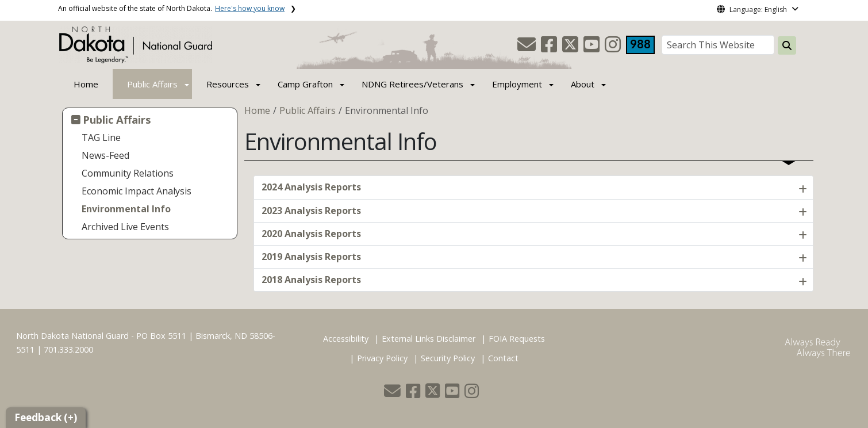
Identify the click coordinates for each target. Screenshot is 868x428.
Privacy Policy (382, 358)
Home (86, 84)
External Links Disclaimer (429, 339)
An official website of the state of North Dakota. (171, 8)
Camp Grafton (305, 84)
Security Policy (448, 358)
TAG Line (101, 137)
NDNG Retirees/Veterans (412, 84)
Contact (503, 358)
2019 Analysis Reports (311, 257)
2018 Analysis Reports (311, 280)
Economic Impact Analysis (137, 191)
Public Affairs (152, 84)
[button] (528, 48)
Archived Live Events (125, 227)
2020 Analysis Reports (311, 234)
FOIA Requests (517, 339)
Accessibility (346, 339)
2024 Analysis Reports (311, 187)
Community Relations (128, 173)
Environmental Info (126, 209)
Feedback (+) (46, 417)
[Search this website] (787, 45)
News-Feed (105, 155)
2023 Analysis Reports (311, 211)
